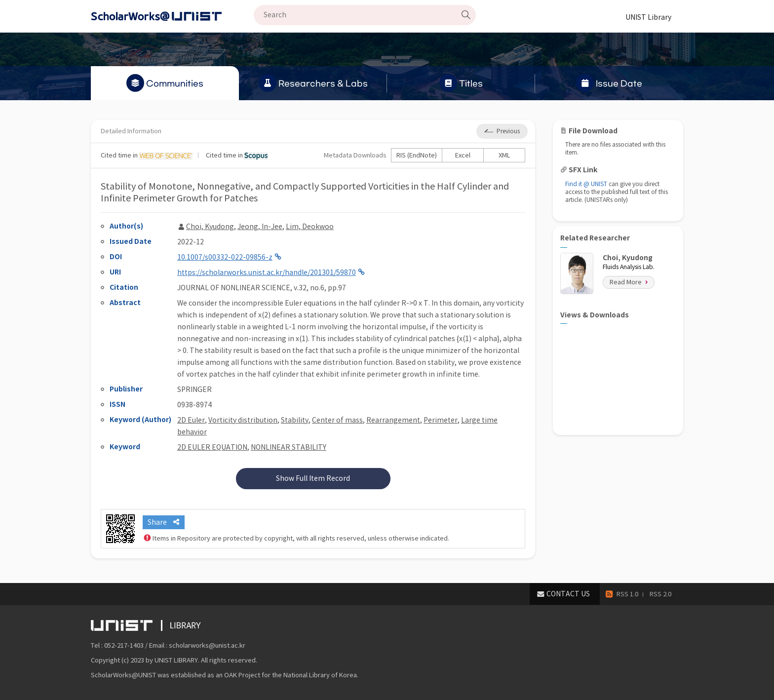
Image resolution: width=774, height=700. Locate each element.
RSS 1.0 (627, 594)
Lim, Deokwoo (310, 227)
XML (504, 155)
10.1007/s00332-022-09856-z (225, 257)
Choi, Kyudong (210, 227)
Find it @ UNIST (586, 184)
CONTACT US (568, 594)
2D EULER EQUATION (212, 447)
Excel (463, 155)
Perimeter (441, 420)
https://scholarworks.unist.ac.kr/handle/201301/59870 (267, 272)
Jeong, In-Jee (260, 227)
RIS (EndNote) (417, 155)
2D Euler (191, 420)
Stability (295, 420)
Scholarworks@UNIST (172, 16)
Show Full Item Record (313, 478)
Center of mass (337, 420)
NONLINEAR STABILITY (289, 447)
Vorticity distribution (243, 420)
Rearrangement (393, 420)
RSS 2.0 (660, 594)
